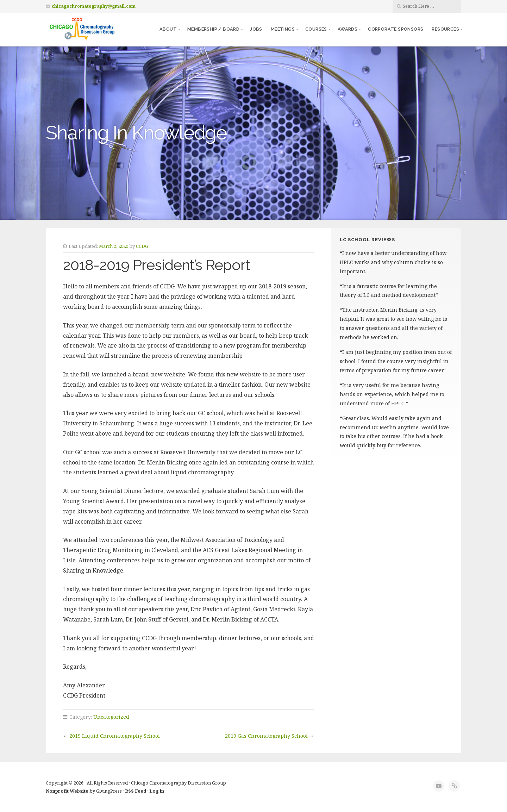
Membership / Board (213, 29)
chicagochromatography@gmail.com (94, 6)
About (168, 29)
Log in (157, 791)
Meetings (283, 29)
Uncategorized (111, 717)
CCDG (142, 246)
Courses (316, 29)
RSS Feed (136, 791)
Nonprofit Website (67, 791)
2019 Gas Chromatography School (266, 736)
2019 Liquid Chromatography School (115, 736)
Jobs (256, 29)
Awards (348, 29)
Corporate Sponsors (396, 29)
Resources (445, 29)
